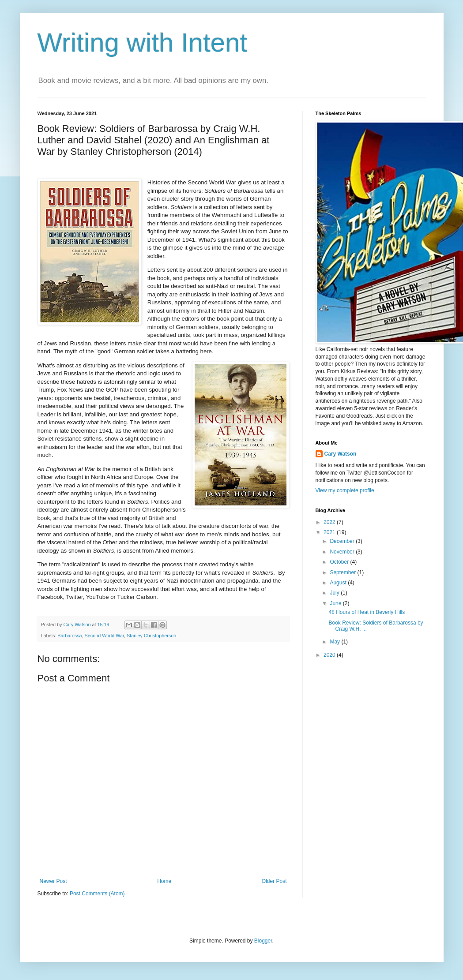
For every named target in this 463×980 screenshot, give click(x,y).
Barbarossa (70, 636)
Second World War (104, 636)
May (335, 642)
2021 (330, 532)
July (335, 593)
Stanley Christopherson (151, 636)
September (343, 572)
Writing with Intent (143, 43)
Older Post (274, 881)
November (343, 552)
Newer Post (53, 881)
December (343, 541)
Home (164, 881)
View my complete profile (345, 490)
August (339, 583)
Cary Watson (341, 454)
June (336, 603)
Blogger (263, 941)
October (340, 562)
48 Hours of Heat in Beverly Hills (367, 612)
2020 (330, 655)
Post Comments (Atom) (97, 894)
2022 (330, 522)
